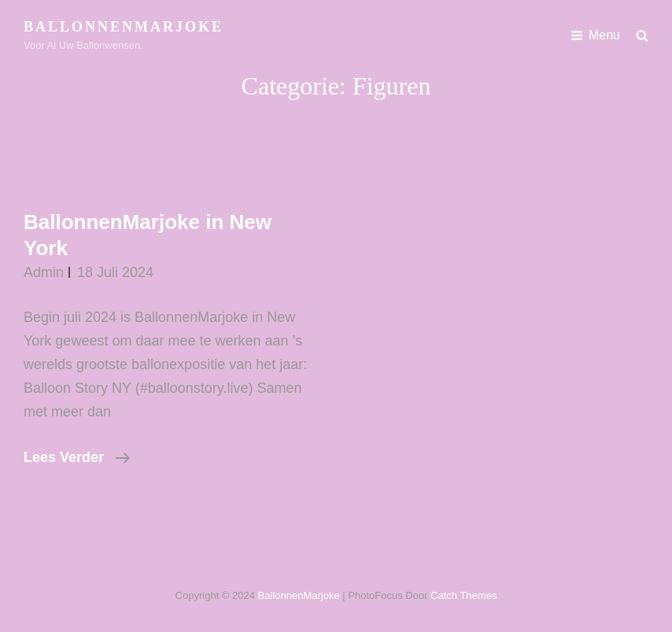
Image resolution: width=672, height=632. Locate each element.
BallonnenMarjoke (124, 27)
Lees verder (77, 457)
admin (44, 272)
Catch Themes (463, 595)
